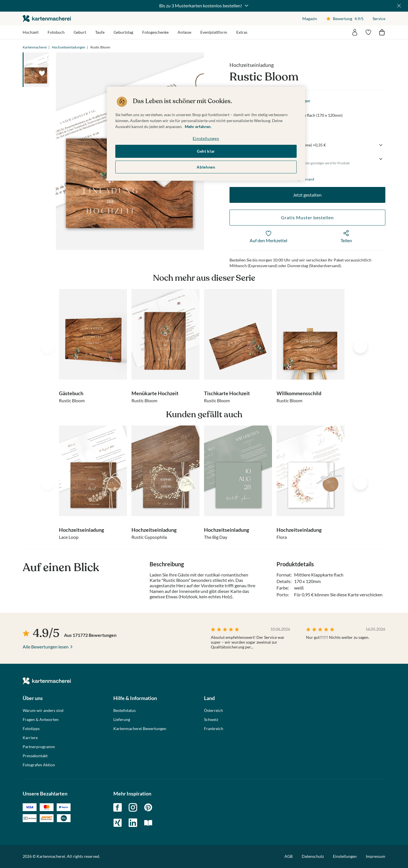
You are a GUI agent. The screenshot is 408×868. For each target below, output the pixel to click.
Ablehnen (206, 167)
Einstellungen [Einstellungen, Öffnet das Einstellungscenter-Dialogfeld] (206, 138)
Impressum (376, 856)
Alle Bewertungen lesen (46, 647)
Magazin (310, 19)
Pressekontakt (35, 756)
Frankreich (214, 729)
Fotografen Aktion (39, 765)
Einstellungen (345, 856)
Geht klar (206, 151)
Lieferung (122, 720)
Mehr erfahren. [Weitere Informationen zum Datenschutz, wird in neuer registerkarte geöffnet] (198, 126)
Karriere (30, 738)
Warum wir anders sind (43, 710)
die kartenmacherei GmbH (47, 19)
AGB (289, 856)
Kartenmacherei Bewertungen (140, 729)
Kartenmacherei (35, 47)
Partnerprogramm (39, 747)
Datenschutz (313, 856)
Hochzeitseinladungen (69, 47)
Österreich (213, 710)
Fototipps (31, 729)
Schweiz (211, 720)
